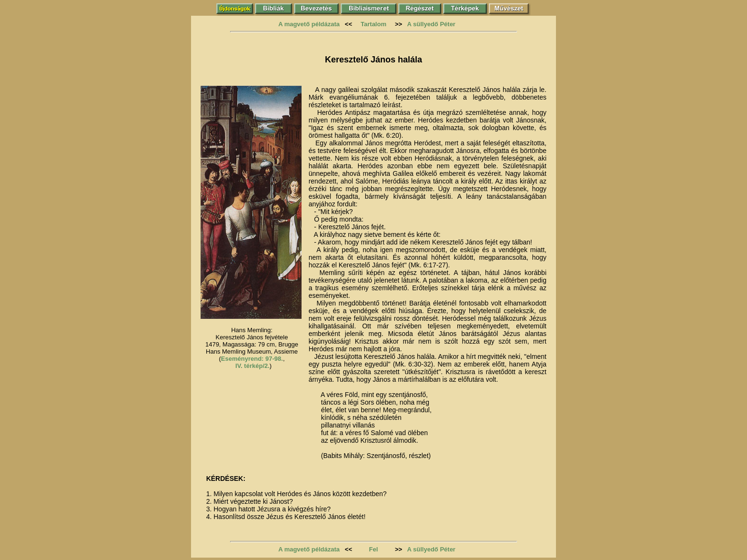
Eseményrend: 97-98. (252, 359)
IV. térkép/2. (252, 366)
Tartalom (373, 24)
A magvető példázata (309, 24)
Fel (374, 549)
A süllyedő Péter (431, 24)
